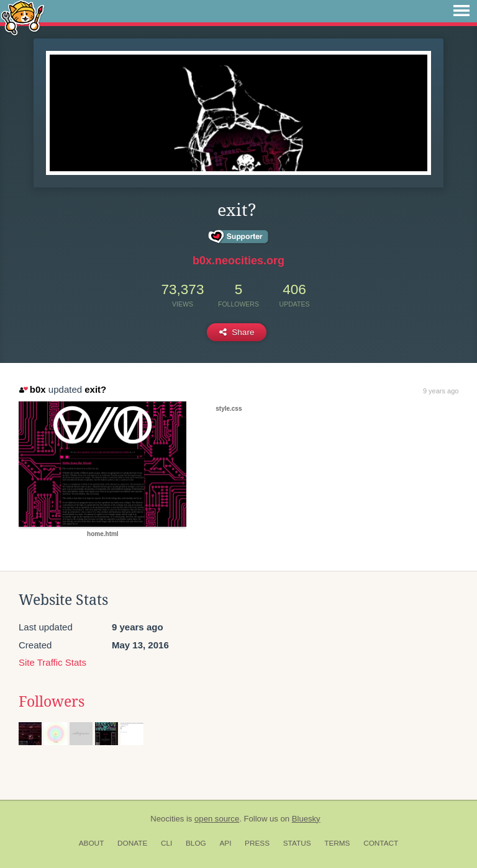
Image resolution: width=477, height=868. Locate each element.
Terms (337, 843)
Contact (381, 843)
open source (217, 819)
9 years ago (441, 391)
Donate (132, 843)
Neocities (167, 819)
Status (297, 843)
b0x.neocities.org (238, 261)
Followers (52, 702)
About (92, 843)
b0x (32, 389)
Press (257, 843)
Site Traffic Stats (52, 662)
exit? (95, 389)
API (225, 843)
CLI (166, 843)
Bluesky (306, 819)
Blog (196, 843)
